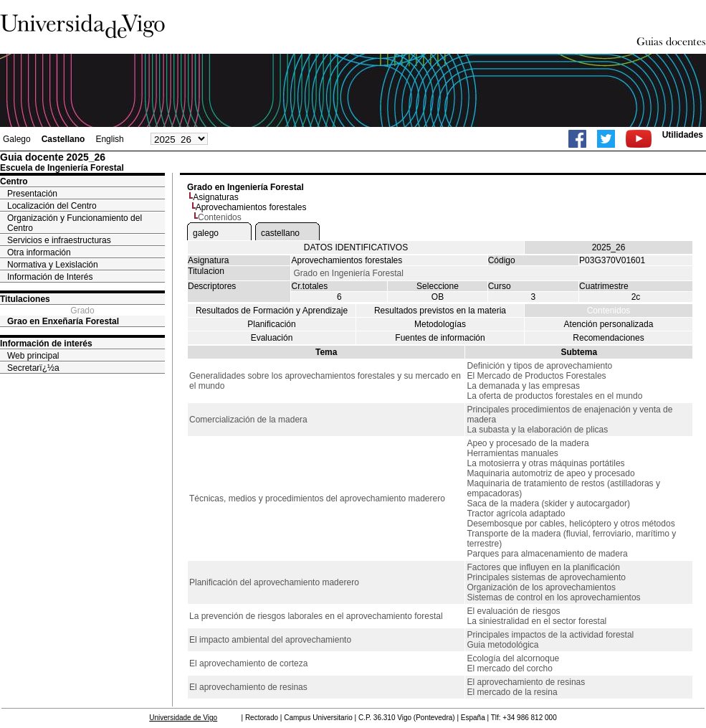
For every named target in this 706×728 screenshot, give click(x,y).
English (109, 139)
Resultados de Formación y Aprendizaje (272, 311)
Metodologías (440, 324)
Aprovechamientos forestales (251, 207)
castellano (280, 233)
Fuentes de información (440, 338)
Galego (17, 139)
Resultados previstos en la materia (440, 311)
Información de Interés (50, 277)
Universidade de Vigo (183, 718)
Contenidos (609, 311)
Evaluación (272, 338)
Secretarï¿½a (33, 368)
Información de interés (46, 344)
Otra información (39, 252)
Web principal (33, 356)
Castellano (63, 139)
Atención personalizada (609, 324)
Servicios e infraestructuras (59, 240)
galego (206, 233)
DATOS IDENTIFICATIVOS (356, 247)
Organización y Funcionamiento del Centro (75, 223)
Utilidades (683, 135)
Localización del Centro (52, 206)
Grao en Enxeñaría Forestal (63, 321)
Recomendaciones (608, 338)
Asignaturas (215, 197)
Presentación (32, 194)
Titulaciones (25, 299)
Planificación (271, 324)
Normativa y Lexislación (53, 265)
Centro (14, 181)
